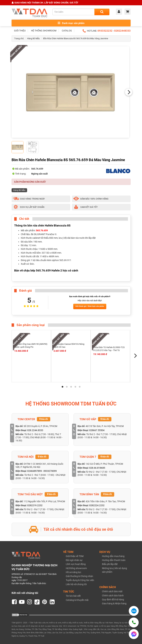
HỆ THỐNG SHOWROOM (44, 31)
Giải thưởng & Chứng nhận (79, 576)
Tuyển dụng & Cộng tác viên (80, 580)
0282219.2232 (35, 505)
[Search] (102, 12)
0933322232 (105, 31)
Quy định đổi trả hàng (113, 600)
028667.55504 (97, 430)
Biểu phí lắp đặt (110, 564)
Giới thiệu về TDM (75, 556)
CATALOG (67, 31)
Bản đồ (44, 419)
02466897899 (35, 471)
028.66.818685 (97, 468)
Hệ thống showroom (76, 568)
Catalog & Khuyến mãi (77, 600)
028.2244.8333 (35, 430)
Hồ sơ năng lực (73, 572)
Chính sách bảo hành (113, 596)
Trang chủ (19, 38)
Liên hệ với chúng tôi (76, 584)
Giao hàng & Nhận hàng (114, 603)
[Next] (129, 92)
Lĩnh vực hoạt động (76, 564)
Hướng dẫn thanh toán (114, 560)
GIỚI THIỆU (20, 31)
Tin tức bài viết (73, 596)
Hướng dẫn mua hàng (113, 556)
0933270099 (50, 471)
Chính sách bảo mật (112, 591)
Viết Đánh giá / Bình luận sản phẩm (90, 306)
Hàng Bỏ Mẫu (33, 38)
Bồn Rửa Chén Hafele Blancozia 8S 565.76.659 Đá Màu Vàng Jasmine (76, 38)
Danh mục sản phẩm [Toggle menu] (71, 23)
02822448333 (122, 31)
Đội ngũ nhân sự (74, 560)
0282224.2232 (97, 505)
